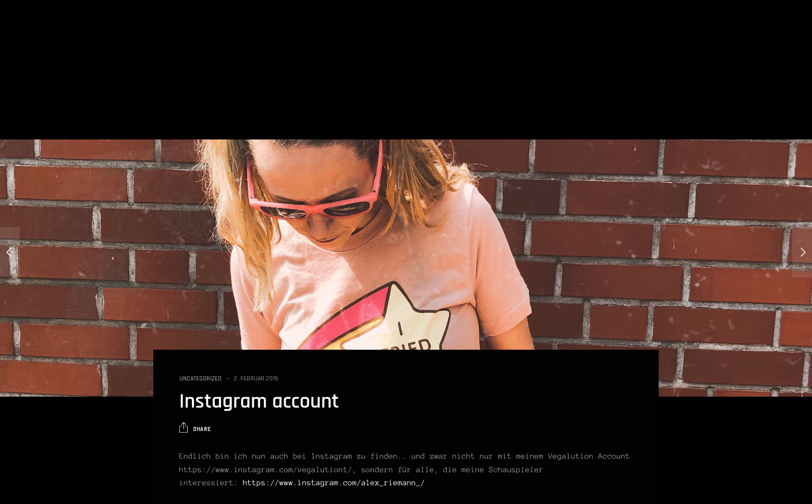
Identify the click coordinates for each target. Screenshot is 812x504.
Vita (649, 32)
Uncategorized (201, 379)
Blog (617, 32)
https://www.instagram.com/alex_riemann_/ (334, 483)
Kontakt (729, 32)
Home (583, 32)
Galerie (686, 32)
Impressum (779, 32)
